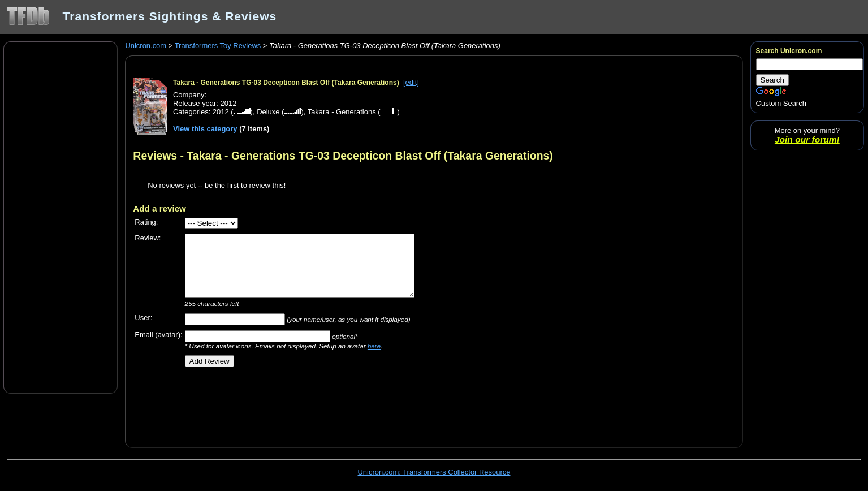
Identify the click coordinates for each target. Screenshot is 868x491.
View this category (205, 129)
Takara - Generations (342, 112)
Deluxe (268, 112)
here (374, 346)
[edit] (411, 82)
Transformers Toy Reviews (218, 46)
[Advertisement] (61, 217)
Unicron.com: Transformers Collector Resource (434, 472)
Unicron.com (146, 46)
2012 (221, 112)
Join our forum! (807, 139)
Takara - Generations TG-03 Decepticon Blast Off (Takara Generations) (286, 83)
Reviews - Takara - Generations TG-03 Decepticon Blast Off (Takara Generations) (343, 156)
